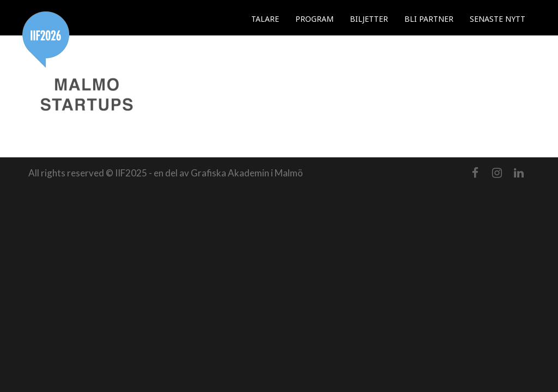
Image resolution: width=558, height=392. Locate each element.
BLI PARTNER (429, 19)
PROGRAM (314, 19)
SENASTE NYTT (498, 19)
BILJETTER (369, 19)
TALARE (265, 19)
